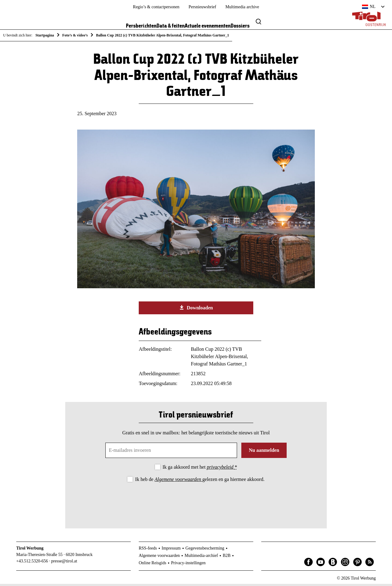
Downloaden (196, 310)
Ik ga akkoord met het (200, 469)
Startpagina (45, 35)
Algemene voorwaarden (179, 481)
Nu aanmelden (264, 453)
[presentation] (196, 502)
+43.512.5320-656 (32, 563)
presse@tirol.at (64, 563)
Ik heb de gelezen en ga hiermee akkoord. (200, 481)
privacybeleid (221, 469)
